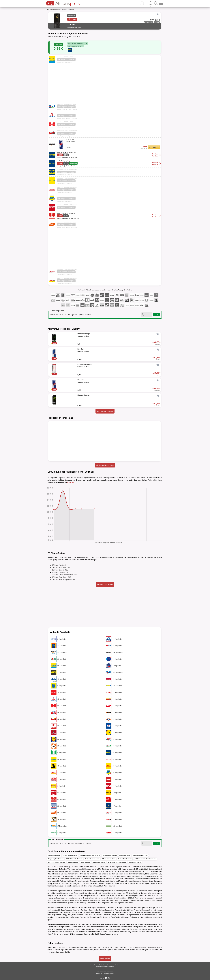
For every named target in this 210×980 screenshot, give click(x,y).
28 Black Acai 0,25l (59, 565)
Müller (77, 900)
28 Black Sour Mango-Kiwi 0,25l (64, 580)
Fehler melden (105, 958)
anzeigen (71, 482)
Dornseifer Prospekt (125, 855)
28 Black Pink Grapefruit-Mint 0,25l (65, 575)
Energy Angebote (85, 862)
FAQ (102, 974)
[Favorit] (158, 14)
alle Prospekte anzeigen (105, 465)
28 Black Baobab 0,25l (60, 570)
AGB (105, 971)
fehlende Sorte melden (105, 585)
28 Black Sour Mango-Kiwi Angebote (90, 855)
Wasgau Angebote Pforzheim (56, 859)
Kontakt (98, 974)
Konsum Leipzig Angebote (110, 855)
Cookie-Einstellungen (109, 974)
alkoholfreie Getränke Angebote (56, 862)
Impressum (100, 971)
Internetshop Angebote (54, 855)
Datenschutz (110, 971)
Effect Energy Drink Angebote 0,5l (117, 862)
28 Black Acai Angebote (99, 862)
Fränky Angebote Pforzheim (140, 855)
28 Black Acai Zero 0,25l (61, 568)
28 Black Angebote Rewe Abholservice (146, 859)
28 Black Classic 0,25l (60, 572)
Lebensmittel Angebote (135, 862)
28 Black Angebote (73, 862)
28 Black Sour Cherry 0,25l (62, 577)
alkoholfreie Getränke (56, 9)
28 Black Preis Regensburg (125, 859)
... (68, 9)
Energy (64, 9)
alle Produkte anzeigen (105, 411)
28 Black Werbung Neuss (108, 859)
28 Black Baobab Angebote (70, 855)
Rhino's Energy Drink (80, 915)
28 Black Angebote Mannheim (74, 859)
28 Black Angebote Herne (92, 859)
